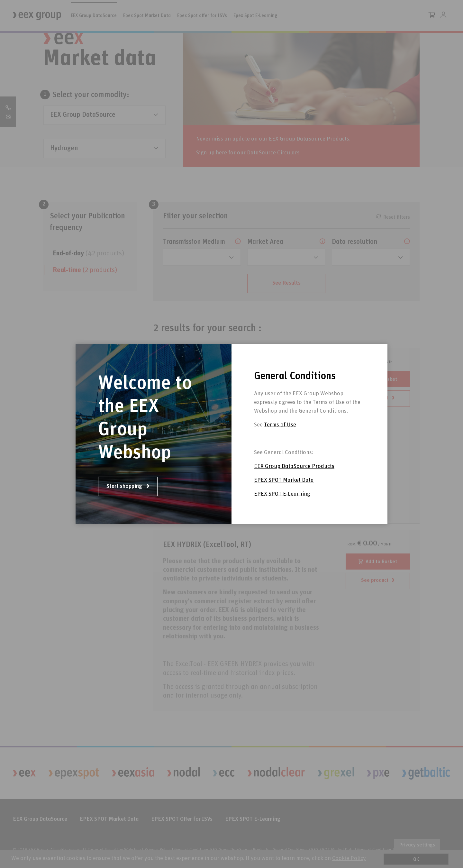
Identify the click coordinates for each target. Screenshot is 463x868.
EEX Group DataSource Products (294, 473)
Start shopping (128, 486)
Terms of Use (280, 431)
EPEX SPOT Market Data (284, 487)
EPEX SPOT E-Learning (282, 500)
